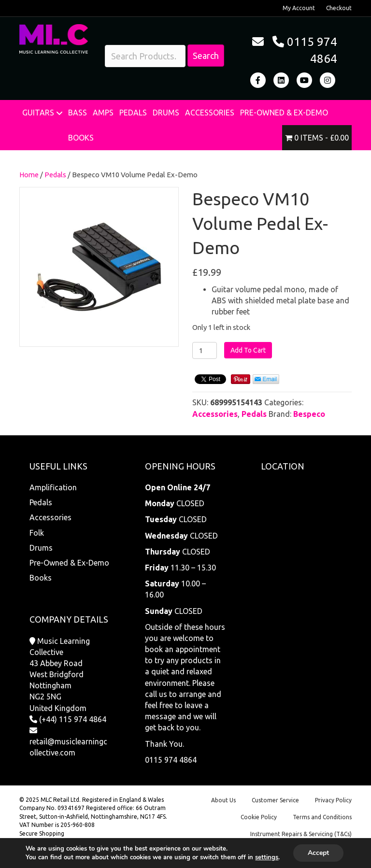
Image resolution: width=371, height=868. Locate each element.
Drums (166, 113)
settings (267, 857)
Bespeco (309, 414)
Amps (103, 113)
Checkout (339, 8)
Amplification (53, 487)
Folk (37, 533)
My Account (299, 8)
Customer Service (275, 800)
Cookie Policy (259, 817)
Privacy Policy (333, 800)
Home (29, 175)
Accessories (210, 113)
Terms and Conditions (322, 817)
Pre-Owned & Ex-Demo (284, 113)
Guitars (38, 113)
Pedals (133, 113)
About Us (223, 800)
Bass (78, 113)
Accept (318, 853)
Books (81, 138)
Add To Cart (248, 350)
